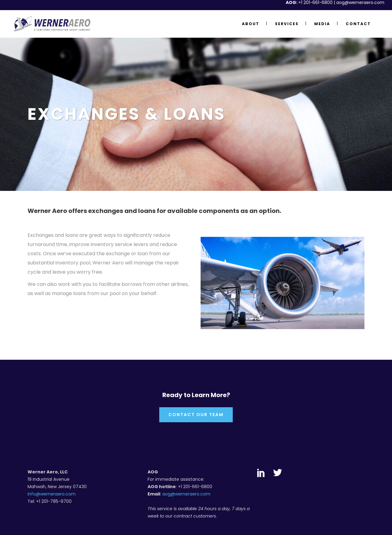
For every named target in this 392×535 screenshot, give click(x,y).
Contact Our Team (196, 415)
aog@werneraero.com (186, 494)
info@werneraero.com (52, 494)
